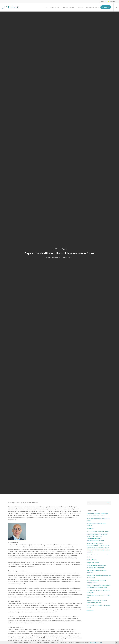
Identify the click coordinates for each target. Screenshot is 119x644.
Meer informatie (94, 643)
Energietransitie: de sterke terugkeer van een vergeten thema (99, 576)
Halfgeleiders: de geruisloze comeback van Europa (98, 520)
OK (101, 643)
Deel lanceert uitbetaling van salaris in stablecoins (97, 571)
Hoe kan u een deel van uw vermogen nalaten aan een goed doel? (97, 601)
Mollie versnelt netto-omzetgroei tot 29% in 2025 (98, 596)
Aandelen (55, 249)
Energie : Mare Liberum (93, 563)
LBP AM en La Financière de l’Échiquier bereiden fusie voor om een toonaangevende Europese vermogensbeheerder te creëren (97, 537)
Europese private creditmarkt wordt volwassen (96, 525)
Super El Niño (90, 528)
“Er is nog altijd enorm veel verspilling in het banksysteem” (98, 591)
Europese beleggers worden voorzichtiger (98, 531)
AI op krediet (90, 610)
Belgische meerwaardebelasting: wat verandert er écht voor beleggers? (97, 567)
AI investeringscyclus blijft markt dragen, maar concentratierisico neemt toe (98, 515)
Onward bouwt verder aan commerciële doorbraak (97, 556)
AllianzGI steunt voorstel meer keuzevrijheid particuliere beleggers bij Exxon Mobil (98, 586)
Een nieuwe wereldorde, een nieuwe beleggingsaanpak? (96, 581)
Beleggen (64, 249)
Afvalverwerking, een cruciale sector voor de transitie (99, 606)
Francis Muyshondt (53, 257)
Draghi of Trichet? (92, 560)
